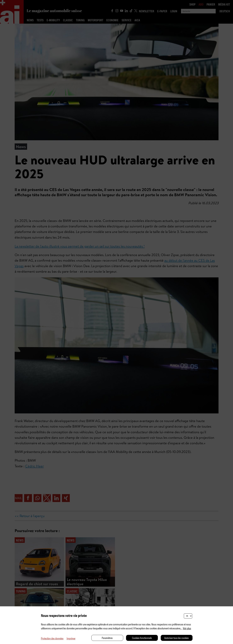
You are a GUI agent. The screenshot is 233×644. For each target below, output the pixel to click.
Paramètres (107, 638)
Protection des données (52, 638)
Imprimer (71, 638)
